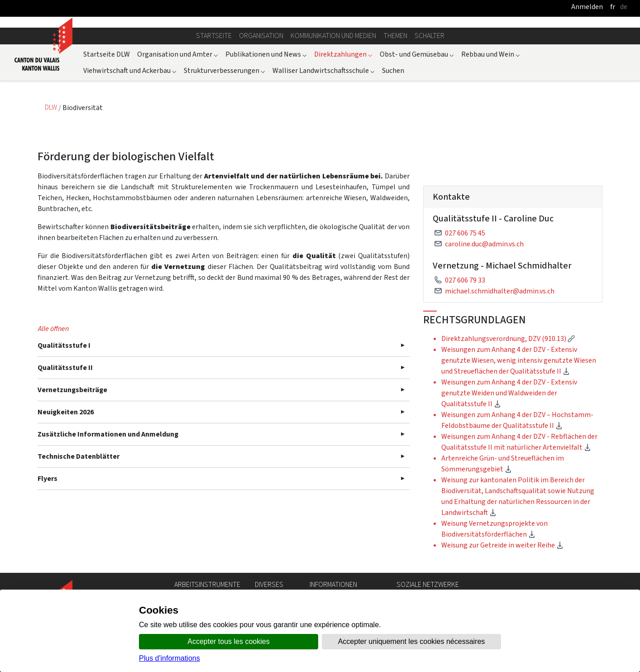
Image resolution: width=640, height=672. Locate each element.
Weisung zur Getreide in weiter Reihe (502, 545)
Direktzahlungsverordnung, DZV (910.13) (508, 338)
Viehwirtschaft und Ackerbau (130, 70)
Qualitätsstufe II (65, 367)
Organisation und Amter (178, 54)
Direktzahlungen (343, 54)
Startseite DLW (107, 54)
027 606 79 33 (465, 280)
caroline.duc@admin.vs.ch (484, 244)
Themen (395, 36)
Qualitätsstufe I (64, 345)
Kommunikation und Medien (333, 36)
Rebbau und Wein (491, 54)
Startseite (214, 36)
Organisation (261, 36)
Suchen (393, 70)
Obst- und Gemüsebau (417, 54)
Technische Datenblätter (79, 456)
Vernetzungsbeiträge (72, 390)
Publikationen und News (266, 54)
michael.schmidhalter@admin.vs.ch (500, 291)
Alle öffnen (53, 329)
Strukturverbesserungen (224, 70)
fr (613, 7)
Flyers (48, 478)
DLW (52, 108)
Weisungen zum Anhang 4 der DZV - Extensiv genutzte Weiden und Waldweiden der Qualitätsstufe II (509, 393)
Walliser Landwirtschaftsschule (324, 70)
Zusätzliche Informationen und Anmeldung (108, 434)
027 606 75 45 (465, 233)
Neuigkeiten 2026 (66, 412)
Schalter (430, 36)
